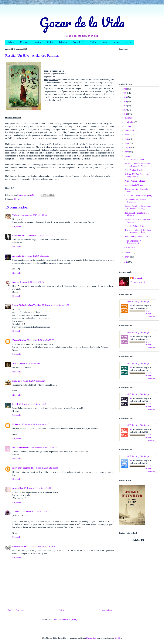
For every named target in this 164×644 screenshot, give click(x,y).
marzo (128, 156)
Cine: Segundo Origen (134, 185)
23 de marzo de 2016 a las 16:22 (43, 448)
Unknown (17, 424)
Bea (131, 306)
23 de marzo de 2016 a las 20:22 (38, 488)
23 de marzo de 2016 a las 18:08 (44, 468)
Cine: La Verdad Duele (134, 160)
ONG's (50, 42)
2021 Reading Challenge (138, 332)
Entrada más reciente (16, 610)
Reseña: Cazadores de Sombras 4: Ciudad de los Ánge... (138, 208)
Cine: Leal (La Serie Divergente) (138, 196)
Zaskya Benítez (19, 340)
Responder (17, 226)
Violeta (16, 215)
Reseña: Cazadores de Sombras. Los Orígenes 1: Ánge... (138, 231)
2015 (125, 262)
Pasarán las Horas (20, 448)
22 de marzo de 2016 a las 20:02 (56, 305)
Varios (117, 42)
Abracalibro (18, 488)
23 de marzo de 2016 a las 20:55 (37, 512)
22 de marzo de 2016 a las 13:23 (35, 256)
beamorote (138, 278)
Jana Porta (17, 512)
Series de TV (79, 42)
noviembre (130, 122)
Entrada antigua (105, 610)
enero (128, 257)
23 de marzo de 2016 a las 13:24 (31, 381)
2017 (125, 110)
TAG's (93, 42)
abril (127, 152)
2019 (125, 102)
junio (127, 143)
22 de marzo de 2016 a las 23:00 (40, 340)
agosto (128, 135)
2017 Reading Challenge (138, 456)
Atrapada (17, 256)
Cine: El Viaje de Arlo (134, 170)
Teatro (105, 42)
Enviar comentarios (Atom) (66, 620)
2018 (125, 106)
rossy (15, 381)
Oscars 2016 (130, 247)
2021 (125, 93)
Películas (63, 42)
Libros (11, 42)
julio (127, 139)
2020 (125, 97)
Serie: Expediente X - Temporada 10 (134, 242)
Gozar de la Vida (82, 22)
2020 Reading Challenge (138, 363)
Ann (14, 363)
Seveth (15, 404)
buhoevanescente (20, 546)
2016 (125, 114)
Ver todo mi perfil (138, 282)
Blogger (118, 638)
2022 (125, 89)
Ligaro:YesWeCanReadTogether (27, 305)
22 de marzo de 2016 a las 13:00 (40, 236)
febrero (128, 253)
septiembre (130, 131)
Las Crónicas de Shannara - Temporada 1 (136, 201)
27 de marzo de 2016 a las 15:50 (42, 546)
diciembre (129, 118)
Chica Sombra (19, 236)
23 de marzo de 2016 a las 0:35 (30, 363)
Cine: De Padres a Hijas (134, 226)
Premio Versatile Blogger (135, 181)
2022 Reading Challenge (138, 301)
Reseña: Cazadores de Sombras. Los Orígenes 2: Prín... (138, 165)
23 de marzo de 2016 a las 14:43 (35, 424)
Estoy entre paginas (21, 468)
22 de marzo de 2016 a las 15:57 (31, 282)
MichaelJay (91, 638)
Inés (14, 282)
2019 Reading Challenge (138, 394)
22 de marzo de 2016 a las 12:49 (33, 215)
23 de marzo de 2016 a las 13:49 (33, 404)
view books (151, 316)
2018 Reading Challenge (138, 425)
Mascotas (24, 42)
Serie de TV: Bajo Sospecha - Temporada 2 (137, 175)
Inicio (62, 610)
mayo (128, 147)
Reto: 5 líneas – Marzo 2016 (136, 237)
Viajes (128, 42)
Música (37, 42)
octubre (128, 126)
